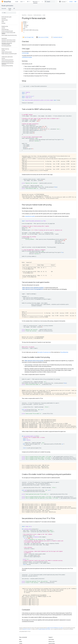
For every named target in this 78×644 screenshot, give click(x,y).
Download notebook (57, 37)
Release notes (52, 642)
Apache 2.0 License (27, 629)
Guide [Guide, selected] (10, 8)
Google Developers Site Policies (44, 629)
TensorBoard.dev (64, 352)
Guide (44, 15)
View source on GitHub (42, 37)
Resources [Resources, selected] (35, 2)
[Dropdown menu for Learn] (24, 2)
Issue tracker (51, 639)
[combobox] (51, 2)
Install (17, 2)
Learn (22, 2)
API (28, 2)
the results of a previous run (44, 352)
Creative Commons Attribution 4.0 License (55, 628)
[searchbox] (9, 13)
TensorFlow (24, 15)
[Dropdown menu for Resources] (39, 2)
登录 (76, 2)
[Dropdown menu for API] (30, 2)
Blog (20, 639)
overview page (25, 53)
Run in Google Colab (28, 37)
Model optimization (7, 6)
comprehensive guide (27, 57)
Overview (4, 8)
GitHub (71, 2)
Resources (30, 15)
